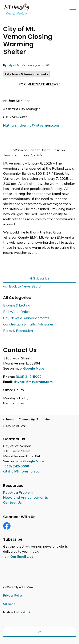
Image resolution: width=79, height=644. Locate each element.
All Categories (17, 298)
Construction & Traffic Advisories (28, 324)
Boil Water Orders (17, 312)
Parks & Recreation (18, 331)
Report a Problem (18, 492)
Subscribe (39, 278)
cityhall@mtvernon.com (33, 382)
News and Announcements (26, 497)
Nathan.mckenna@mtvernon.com (31, 125)
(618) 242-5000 (29, 377)
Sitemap (9, 604)
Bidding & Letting (17, 305)
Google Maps (34, 368)
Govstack (24, 612)
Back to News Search (26, 286)
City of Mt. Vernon (20, 65)
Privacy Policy (13, 595)
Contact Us (12, 502)
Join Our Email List (18, 556)
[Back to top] (39, 632)
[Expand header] (73, 9)
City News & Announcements (26, 74)
